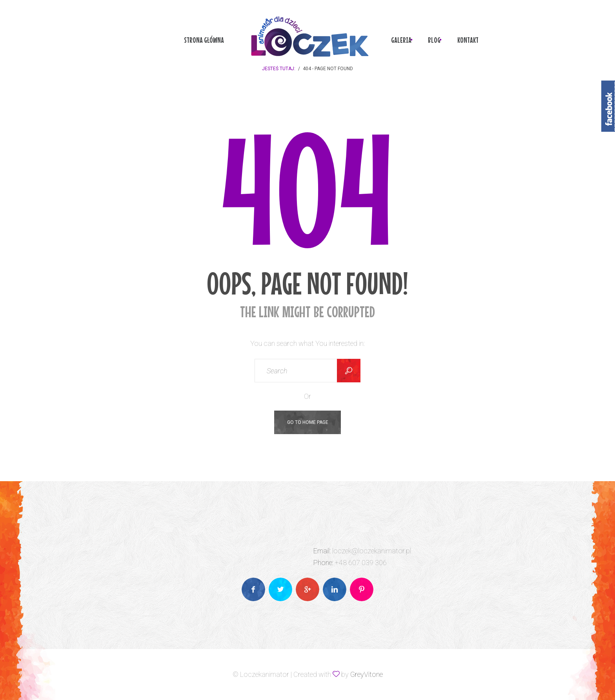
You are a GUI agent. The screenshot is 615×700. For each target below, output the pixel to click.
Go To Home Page (308, 422)
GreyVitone (367, 674)
